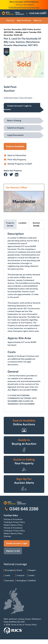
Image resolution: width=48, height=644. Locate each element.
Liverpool (20, 575)
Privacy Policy (31, 625)
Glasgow (32, 570)
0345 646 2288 (35, 13)
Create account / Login (17, 543)
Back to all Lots (24, 20)
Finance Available (15, 146)
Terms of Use (17, 625)
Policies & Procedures (13, 519)
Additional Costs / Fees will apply (18, 98)
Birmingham (10, 570)
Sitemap (7, 536)
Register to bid (13, 551)
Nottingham (22, 581)
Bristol (19, 570)
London (31, 575)
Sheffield (32, 581)
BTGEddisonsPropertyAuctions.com (24, 7)
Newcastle (9, 581)
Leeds (7, 575)
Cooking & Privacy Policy (14, 522)
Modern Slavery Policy (13, 525)
